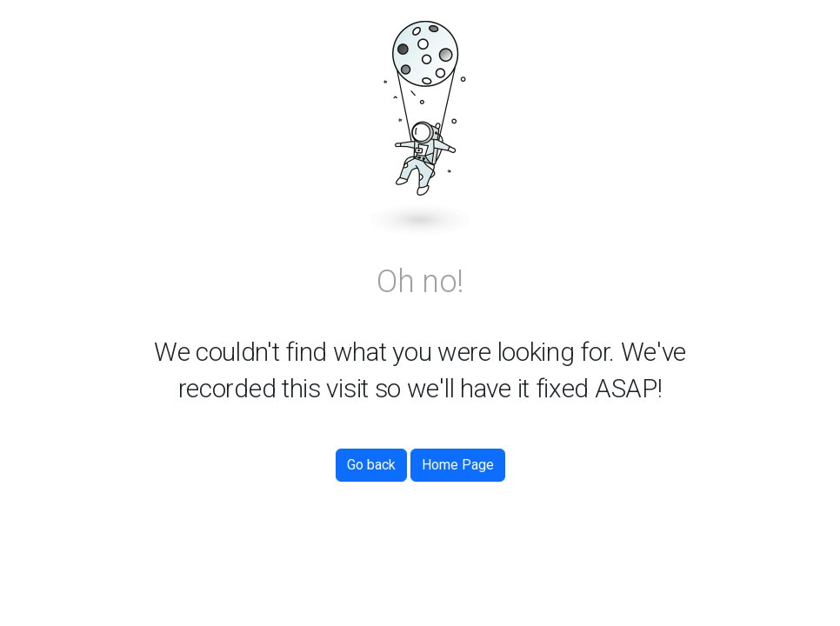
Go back (371, 465)
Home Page (458, 465)
